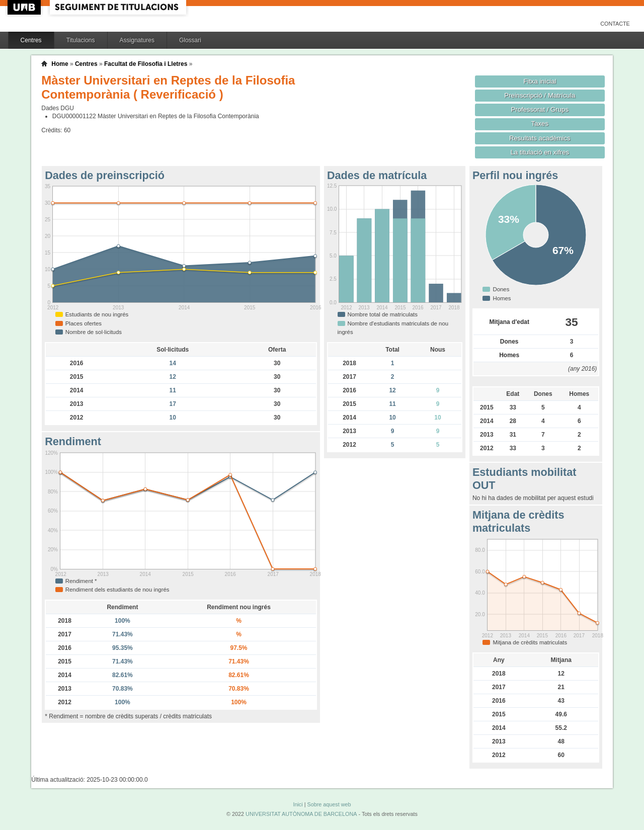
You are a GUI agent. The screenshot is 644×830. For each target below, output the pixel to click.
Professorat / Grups (540, 109)
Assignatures (137, 40)
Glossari (190, 40)
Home (60, 64)
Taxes (540, 123)
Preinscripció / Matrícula (540, 95)
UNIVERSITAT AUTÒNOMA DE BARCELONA (301, 814)
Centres (31, 40)
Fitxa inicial (540, 81)
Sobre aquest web (329, 804)
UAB (25, 7)
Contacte (615, 24)
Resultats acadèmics (540, 138)
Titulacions (81, 40)
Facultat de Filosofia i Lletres (146, 64)
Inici (298, 804)
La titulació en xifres (540, 152)
